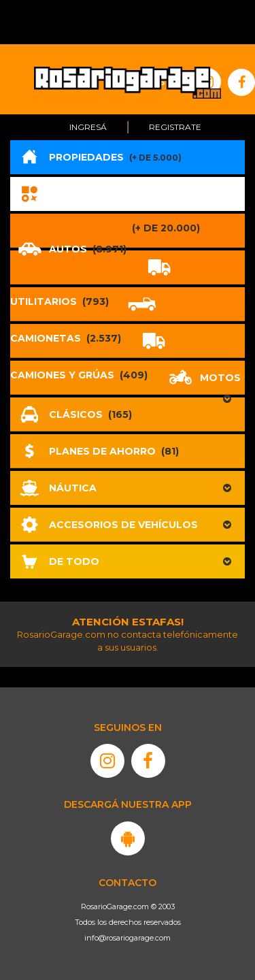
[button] (128, 488)
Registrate (175, 127)
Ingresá (88, 127)
